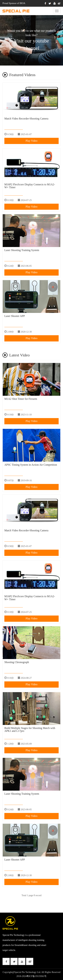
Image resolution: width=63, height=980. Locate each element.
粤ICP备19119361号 (37, 976)
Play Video (31, 141)
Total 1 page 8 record (32, 895)
